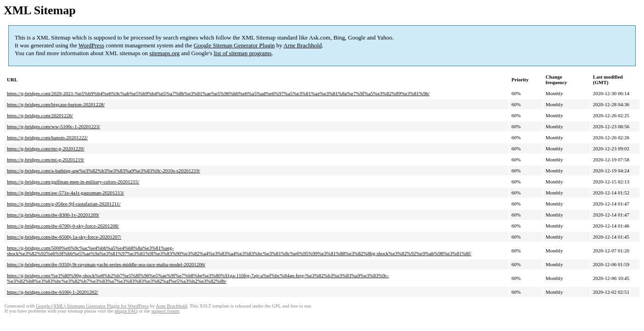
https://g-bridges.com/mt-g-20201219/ (45, 160)
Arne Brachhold (302, 45)
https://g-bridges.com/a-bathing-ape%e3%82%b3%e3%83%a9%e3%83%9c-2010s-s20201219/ (104, 171)
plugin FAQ (126, 311)
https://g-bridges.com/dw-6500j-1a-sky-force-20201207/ (64, 237)
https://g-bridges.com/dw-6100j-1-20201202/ (53, 292)
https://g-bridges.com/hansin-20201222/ (47, 137)
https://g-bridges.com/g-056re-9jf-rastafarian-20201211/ (64, 204)
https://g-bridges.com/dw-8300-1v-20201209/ (53, 215)
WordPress (91, 45)
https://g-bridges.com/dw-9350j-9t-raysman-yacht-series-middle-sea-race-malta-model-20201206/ (106, 264)
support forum (165, 311)
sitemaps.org (164, 53)
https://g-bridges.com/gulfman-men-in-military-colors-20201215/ (73, 182)
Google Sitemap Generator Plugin (234, 45)
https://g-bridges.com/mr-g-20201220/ (46, 148)
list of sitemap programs (243, 53)
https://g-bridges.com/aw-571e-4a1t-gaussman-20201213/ (65, 193)
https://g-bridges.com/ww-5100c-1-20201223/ (54, 126)
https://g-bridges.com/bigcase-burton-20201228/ (56, 104)
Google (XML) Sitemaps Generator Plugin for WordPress (92, 306)
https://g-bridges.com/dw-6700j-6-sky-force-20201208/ (63, 226)
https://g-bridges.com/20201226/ (40, 115)
